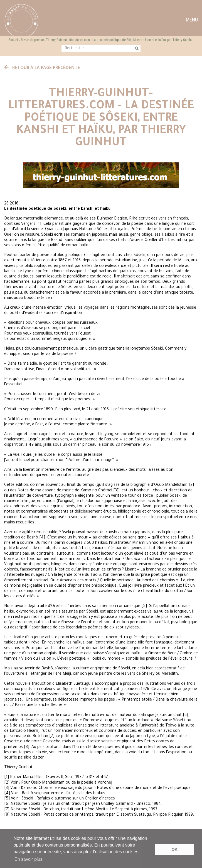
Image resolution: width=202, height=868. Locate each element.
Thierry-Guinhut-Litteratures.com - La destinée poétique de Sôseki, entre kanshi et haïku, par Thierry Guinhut (120, 40)
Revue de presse (32, 40)
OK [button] (174, 849)
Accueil (14, 40)
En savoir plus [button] (29, 859)
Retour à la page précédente (42, 68)
